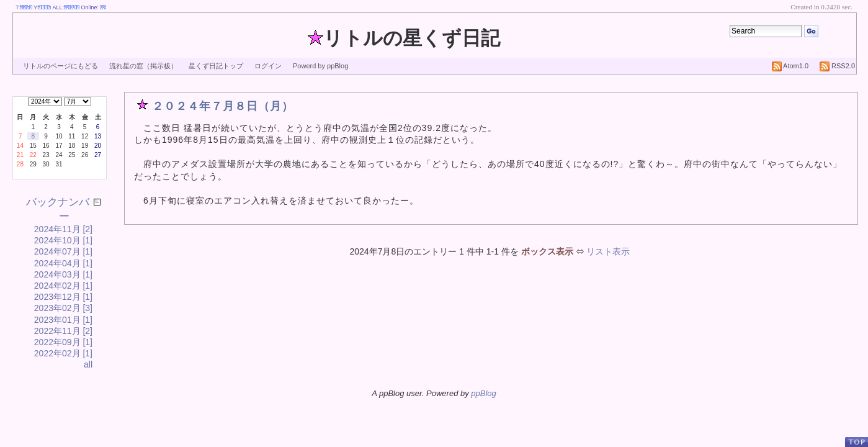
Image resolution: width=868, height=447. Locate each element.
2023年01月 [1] (63, 320)
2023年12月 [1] (63, 297)
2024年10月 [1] (63, 240)
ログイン (268, 66)
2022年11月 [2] (63, 331)
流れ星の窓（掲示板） (143, 66)
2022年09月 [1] (63, 342)
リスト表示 (608, 251)
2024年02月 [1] (63, 286)
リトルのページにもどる (60, 66)
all (88, 364)
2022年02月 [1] (63, 353)
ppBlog (483, 393)
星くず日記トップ (216, 66)
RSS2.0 (837, 66)
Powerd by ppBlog (320, 66)
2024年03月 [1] (63, 274)
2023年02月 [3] (63, 308)
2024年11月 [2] (63, 229)
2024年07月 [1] (63, 251)
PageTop (856, 442)
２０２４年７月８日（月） (223, 106)
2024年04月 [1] (63, 263)
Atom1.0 (790, 66)
